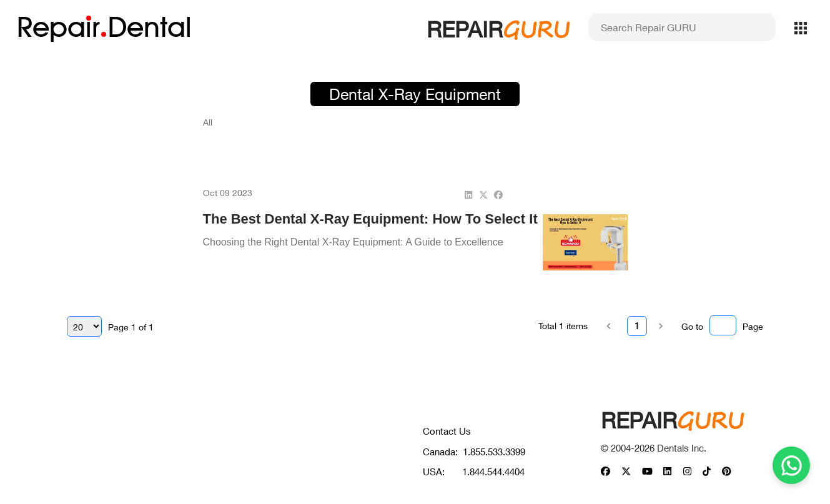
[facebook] (498, 195)
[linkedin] (468, 195)
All (208, 122)
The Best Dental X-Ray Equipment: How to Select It (370, 219)
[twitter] (483, 195)
